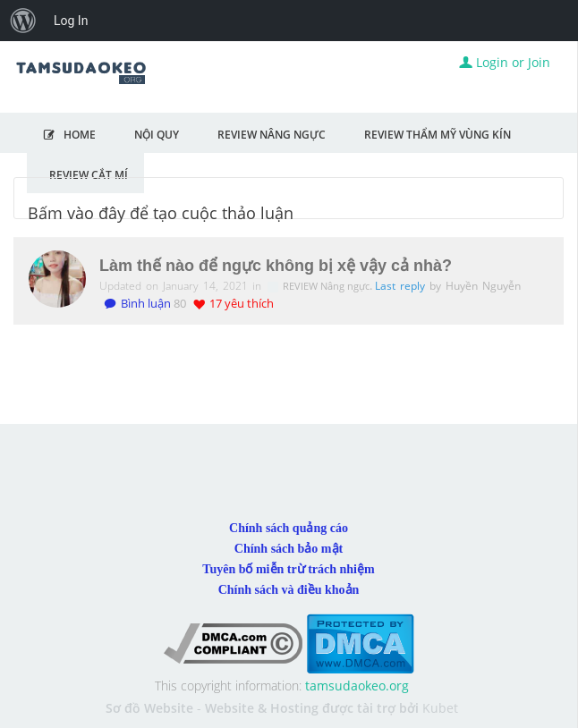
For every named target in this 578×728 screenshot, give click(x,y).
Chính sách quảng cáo (289, 528)
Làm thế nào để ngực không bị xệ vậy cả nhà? (276, 266)
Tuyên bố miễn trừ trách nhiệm (288, 569)
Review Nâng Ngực (272, 134)
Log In (71, 21)
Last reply (402, 286)
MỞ (552, 134)
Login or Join (505, 62)
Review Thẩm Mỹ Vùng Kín (438, 134)
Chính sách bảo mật (289, 549)
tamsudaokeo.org (357, 686)
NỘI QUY (157, 134)
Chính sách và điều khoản (289, 590)
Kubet (440, 708)
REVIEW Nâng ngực (327, 286)
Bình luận (137, 304)
